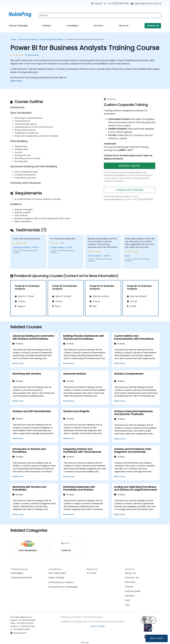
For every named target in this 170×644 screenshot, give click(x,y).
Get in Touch (157, 638)
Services (98, 26)
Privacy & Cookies (98, 626)
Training (46, 26)
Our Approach (57, 573)
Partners (130, 582)
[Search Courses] (100, 15)
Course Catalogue (18, 26)
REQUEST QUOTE (130, 166)
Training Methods (21, 578)
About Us (124, 26)
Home (14, 39)
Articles (92, 573)
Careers (130, 596)
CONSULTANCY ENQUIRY (130, 190)
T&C (127, 605)
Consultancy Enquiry (61, 582)
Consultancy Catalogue (63, 587)
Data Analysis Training (28, 39)
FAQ (127, 600)
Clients (129, 587)
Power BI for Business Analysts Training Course (85, 39)
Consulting (72, 26)
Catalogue (17, 573)
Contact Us (153, 26)
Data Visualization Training (52, 39)
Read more (16, 81)
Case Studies (56, 578)
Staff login (85, 642)
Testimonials (133, 591)
